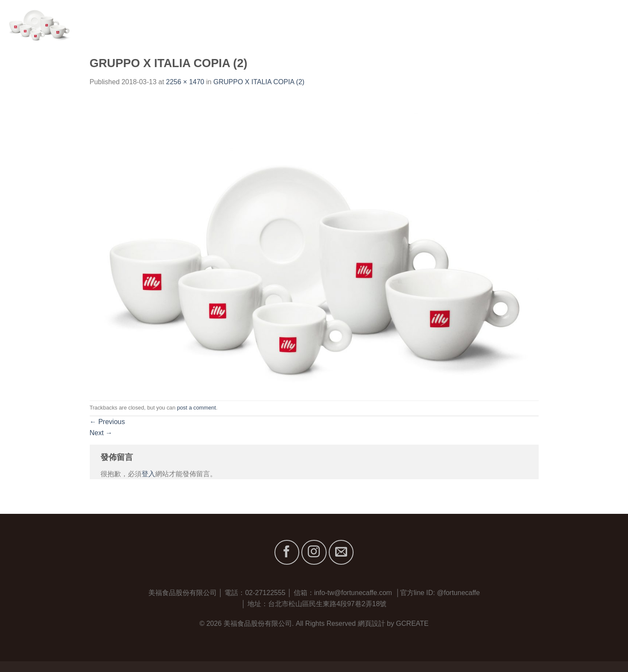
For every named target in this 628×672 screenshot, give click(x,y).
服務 (537, 21)
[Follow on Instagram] (314, 552)
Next (101, 433)
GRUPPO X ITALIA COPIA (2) (259, 82)
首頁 (442, 21)
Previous (108, 422)
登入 (148, 474)
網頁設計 (371, 623)
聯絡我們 (608, 21)
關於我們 (473, 21)
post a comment (196, 408)
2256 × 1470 (185, 82)
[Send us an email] (341, 552)
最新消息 (568, 21)
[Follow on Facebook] (287, 552)
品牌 (509, 21)
